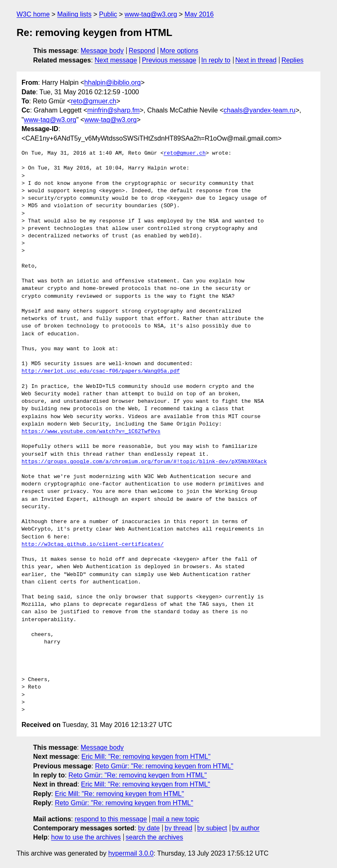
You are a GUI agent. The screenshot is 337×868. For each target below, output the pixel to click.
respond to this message (111, 819)
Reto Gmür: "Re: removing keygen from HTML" (164, 766)
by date (149, 828)
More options (179, 51)
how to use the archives (86, 837)
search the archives (155, 837)
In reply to (216, 60)
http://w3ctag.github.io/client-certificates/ (93, 545)
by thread (179, 828)
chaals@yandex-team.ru (260, 110)
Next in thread (256, 60)
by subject (212, 828)
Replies (292, 60)
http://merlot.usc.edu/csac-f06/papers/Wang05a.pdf (101, 371)
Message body (102, 51)
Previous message (169, 60)
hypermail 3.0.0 (131, 853)
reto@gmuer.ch (94, 101)
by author (246, 828)
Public (108, 14)
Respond (142, 51)
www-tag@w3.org (151, 14)
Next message (116, 60)
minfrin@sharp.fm (114, 110)
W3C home (33, 14)
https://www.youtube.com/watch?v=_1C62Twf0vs (91, 432)
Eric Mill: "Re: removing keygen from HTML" (146, 757)
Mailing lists (74, 14)
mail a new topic (176, 819)
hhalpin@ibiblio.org (113, 82)
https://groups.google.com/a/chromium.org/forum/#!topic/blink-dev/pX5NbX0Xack (144, 462)
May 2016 (199, 14)
